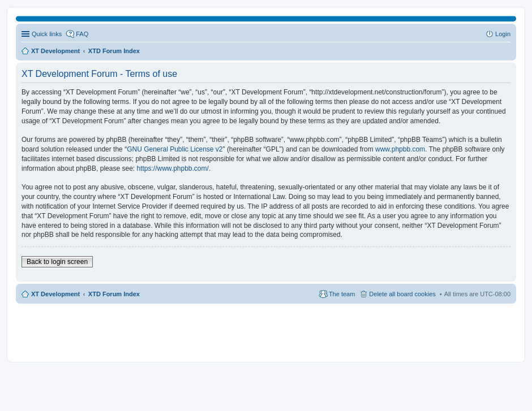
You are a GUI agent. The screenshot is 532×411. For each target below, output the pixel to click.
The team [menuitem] (342, 294)
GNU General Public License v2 (175, 149)
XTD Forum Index (114, 294)
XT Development (55, 294)
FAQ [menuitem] (82, 34)
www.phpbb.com (400, 149)
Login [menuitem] (503, 34)
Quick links (47, 34)
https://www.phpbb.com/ (172, 168)
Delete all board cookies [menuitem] (402, 294)
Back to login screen (57, 262)
